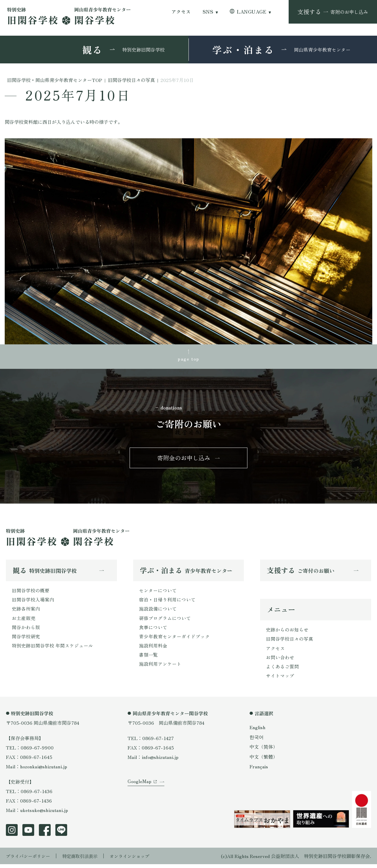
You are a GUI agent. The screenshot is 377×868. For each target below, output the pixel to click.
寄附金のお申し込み (184, 459)
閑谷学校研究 (26, 640)
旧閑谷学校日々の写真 (290, 642)
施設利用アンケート (160, 668)
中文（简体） (264, 751)
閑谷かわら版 (26, 630)
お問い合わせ (280, 660)
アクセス (181, 12)
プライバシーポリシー (29, 860)
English (258, 731)
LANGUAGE (252, 12)
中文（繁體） (264, 760)
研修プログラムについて (165, 621)
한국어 (257, 741)
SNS (208, 12)
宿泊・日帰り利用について (167, 602)
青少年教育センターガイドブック (174, 640)
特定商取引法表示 (84, 860)
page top (188, 359)
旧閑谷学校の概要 (31, 592)
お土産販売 (24, 621)
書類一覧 (148, 658)
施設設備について (158, 611)
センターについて (158, 592)
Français (259, 770)
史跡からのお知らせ (287, 632)
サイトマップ (280, 679)
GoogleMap (139, 788)
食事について (153, 630)
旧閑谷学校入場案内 (33, 602)
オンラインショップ (136, 860)
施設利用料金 (153, 649)
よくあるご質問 (282, 670)
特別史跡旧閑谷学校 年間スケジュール (52, 649)
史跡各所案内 (26, 611)
